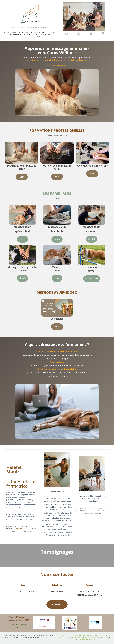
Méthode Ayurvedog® (46, 33)
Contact (53, 32)
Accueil (7, 32)
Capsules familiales (28, 33)
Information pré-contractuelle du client (95, 637)
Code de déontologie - (81, 639)
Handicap (93, 639)
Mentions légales (66, 635)
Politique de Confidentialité (82, 635)
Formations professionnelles (16, 33)
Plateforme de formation (37, 34)
